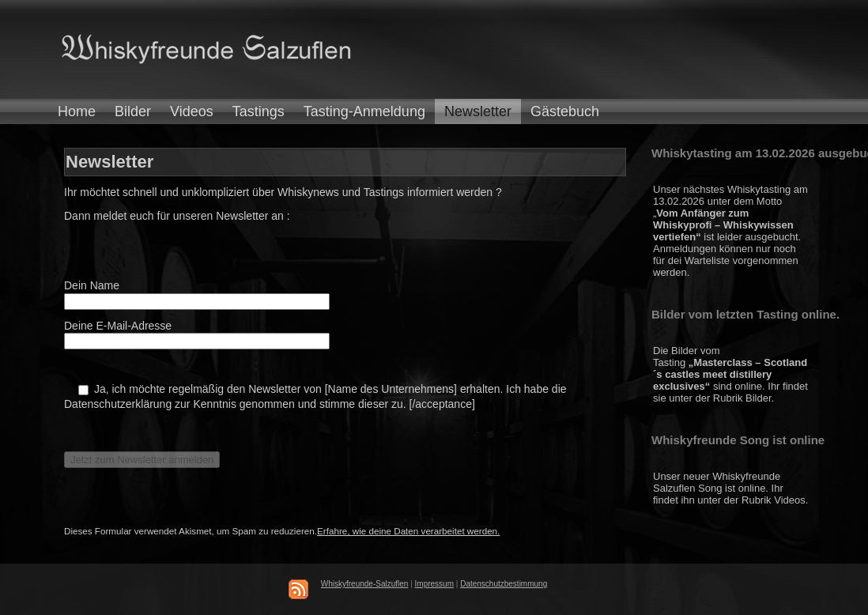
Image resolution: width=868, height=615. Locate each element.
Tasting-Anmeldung (364, 111)
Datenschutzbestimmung (504, 584)
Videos (192, 111)
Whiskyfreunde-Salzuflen (365, 584)
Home (77, 111)
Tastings (259, 111)
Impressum (434, 584)
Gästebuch (565, 111)
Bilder (133, 111)
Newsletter (478, 111)
